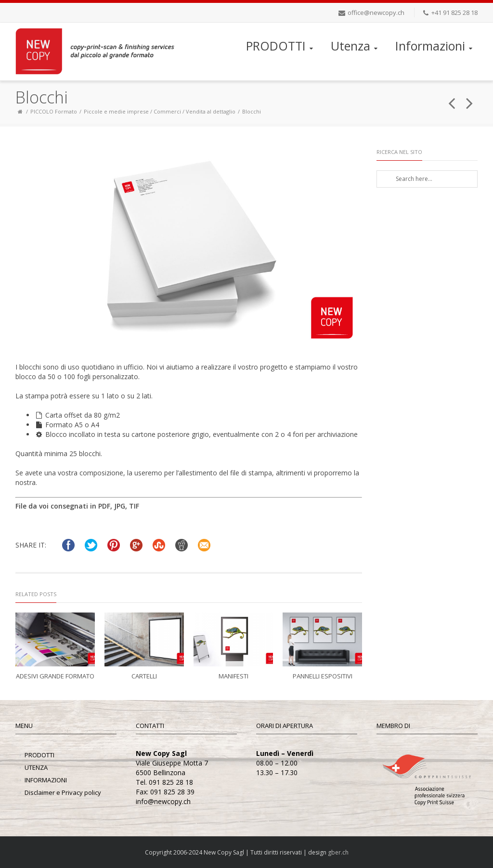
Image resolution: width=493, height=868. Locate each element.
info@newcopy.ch (163, 801)
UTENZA (36, 767)
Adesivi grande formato (55, 676)
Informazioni (435, 46)
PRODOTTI (280, 46)
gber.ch (338, 852)
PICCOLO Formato (54, 111)
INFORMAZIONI (46, 780)
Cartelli (144, 676)
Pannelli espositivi (323, 676)
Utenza (355, 46)
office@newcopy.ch (376, 13)
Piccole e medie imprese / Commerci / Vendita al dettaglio (160, 111)
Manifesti (234, 676)
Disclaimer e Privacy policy (63, 792)
